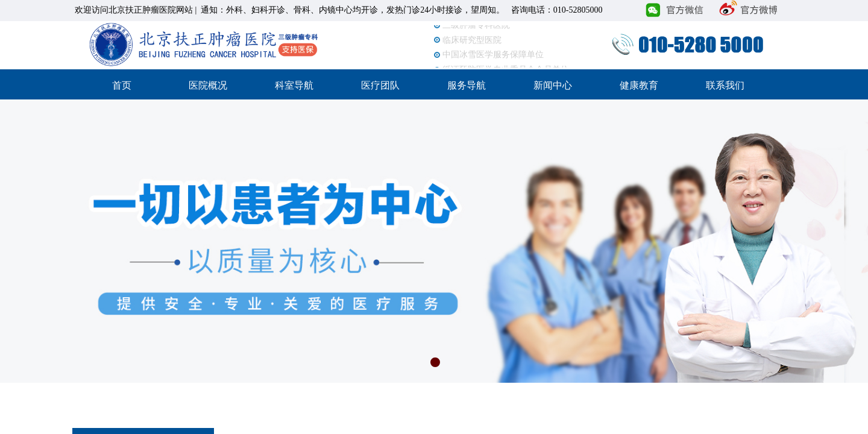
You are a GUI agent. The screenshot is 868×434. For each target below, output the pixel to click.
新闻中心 (553, 85)
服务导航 (467, 85)
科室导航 (294, 85)
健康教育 (639, 85)
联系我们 (725, 85)
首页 (122, 85)
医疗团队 (380, 85)
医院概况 (208, 85)
